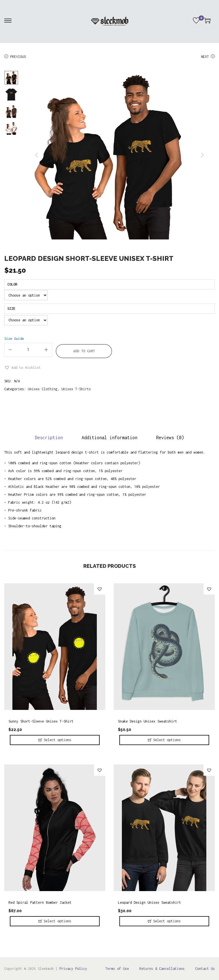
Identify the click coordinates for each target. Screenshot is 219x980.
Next (208, 57)
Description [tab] (49, 438)
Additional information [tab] (109, 438)
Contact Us (205, 969)
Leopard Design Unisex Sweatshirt (149, 902)
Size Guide (14, 339)
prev (37, 155)
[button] (23, 368)
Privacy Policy (73, 969)
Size (11, 309)
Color (12, 284)
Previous (15, 57)
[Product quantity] (28, 350)
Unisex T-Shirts (76, 389)
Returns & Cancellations (162, 969)
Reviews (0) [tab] (170, 438)
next (202, 155)
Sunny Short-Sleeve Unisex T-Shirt (41, 721)
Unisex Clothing (43, 389)
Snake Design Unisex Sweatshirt (148, 721)
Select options (57, 740)
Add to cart (84, 351)
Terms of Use (117, 969)
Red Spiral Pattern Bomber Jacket (40, 902)
